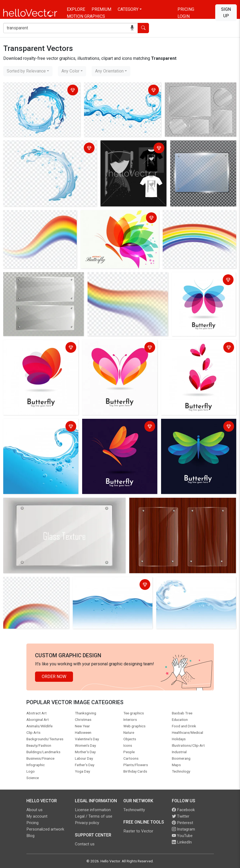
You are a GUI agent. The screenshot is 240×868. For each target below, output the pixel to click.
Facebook (183, 810)
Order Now (54, 677)
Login (184, 16)
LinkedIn (182, 842)
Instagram (183, 829)
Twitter (181, 816)
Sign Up (226, 13)
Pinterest (182, 823)
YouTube (182, 836)
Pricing (186, 9)
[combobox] (28, 71)
